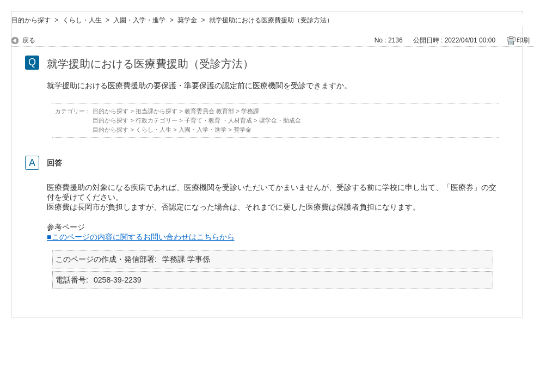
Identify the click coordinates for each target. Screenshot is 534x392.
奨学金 (187, 20)
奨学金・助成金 (280, 120)
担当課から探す (156, 111)
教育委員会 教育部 (209, 111)
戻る (29, 40)
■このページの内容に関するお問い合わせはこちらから (141, 237)
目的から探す (31, 20)
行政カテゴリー (156, 120)
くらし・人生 (82, 20)
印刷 (523, 40)
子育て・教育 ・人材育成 (218, 120)
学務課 (250, 111)
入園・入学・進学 (139, 20)
